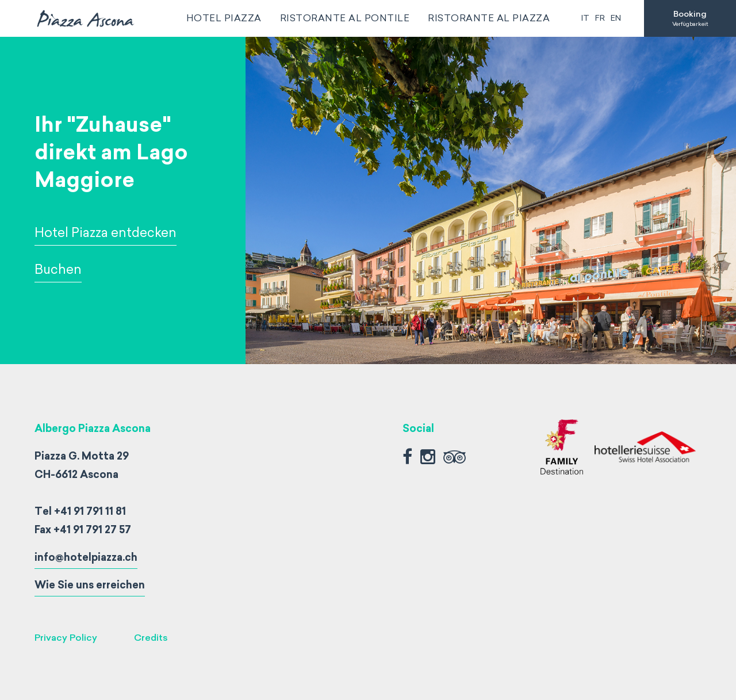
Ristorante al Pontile (345, 18)
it (585, 18)
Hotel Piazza (224, 18)
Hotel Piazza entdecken (106, 233)
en (616, 18)
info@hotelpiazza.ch (86, 557)
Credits (151, 638)
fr (600, 18)
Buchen (58, 269)
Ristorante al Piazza (489, 18)
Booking (690, 18)
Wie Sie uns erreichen (90, 585)
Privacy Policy (66, 638)
